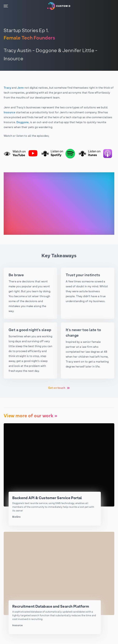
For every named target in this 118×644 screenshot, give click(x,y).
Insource (9, 113)
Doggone (23, 122)
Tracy (7, 88)
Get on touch (59, 388)
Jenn (21, 88)
